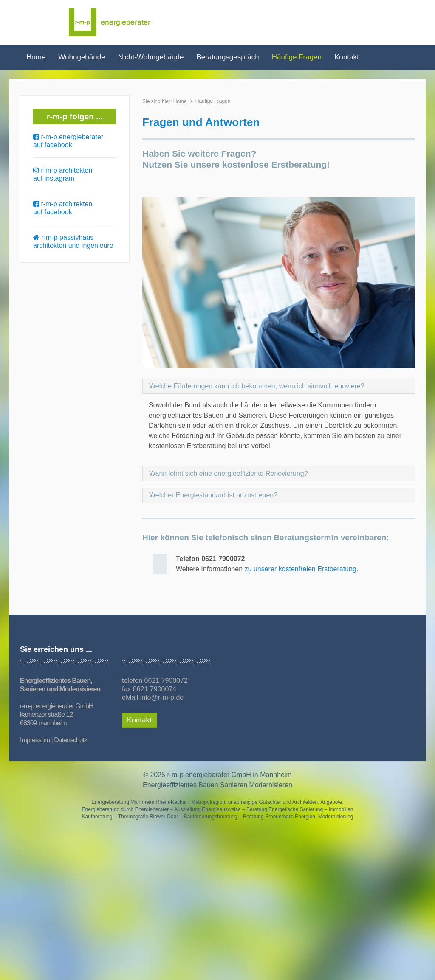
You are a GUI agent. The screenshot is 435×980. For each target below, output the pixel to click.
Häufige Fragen (297, 57)
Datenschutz (71, 740)
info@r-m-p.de (162, 698)
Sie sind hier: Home (165, 101)
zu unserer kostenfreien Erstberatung (301, 569)
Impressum (35, 740)
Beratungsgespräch (227, 57)
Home (36, 57)
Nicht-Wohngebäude (151, 57)
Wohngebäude (82, 57)
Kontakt (347, 57)
